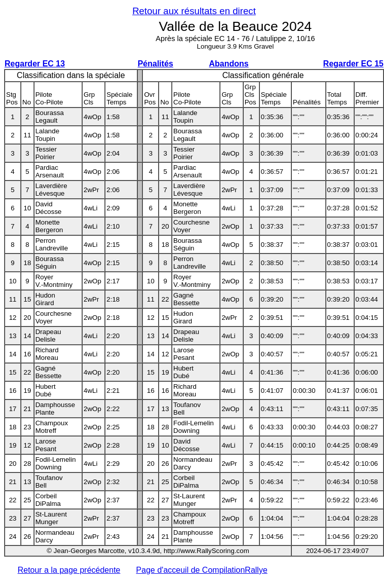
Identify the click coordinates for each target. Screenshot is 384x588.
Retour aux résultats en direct (194, 11)
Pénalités (156, 64)
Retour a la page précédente (69, 570)
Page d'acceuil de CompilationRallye (202, 570)
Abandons (229, 64)
